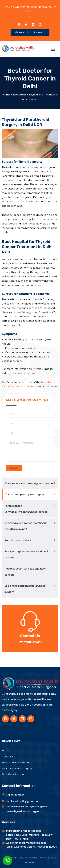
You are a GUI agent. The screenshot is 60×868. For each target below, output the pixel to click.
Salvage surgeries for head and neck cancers (26, 555)
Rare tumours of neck (18, 540)
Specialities (20, 95)
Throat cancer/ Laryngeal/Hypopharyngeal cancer (26, 509)
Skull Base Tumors (13, 774)
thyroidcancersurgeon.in (22, 373)
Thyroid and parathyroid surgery (24, 495)
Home (6, 95)
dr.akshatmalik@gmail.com (23, 801)
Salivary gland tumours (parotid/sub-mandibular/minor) (26, 526)
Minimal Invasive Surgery (17, 768)
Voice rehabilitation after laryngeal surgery (25, 589)
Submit (14, 468)
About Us (8, 757)
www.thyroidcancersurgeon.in (25, 811)
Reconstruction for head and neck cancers (25, 572)
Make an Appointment (30, 32)
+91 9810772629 (15, 795)
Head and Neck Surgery (16, 762)
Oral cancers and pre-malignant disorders (30, 483)
